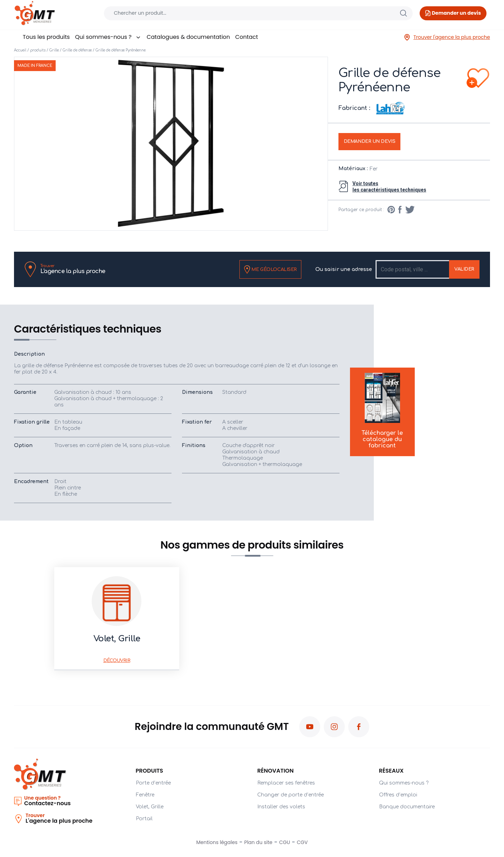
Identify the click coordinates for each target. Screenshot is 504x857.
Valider (464, 269)
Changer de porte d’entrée (290, 795)
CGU (285, 842)
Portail (144, 819)
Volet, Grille (150, 807)
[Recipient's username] (413, 269)
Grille (54, 50)
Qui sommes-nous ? (108, 37)
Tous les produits (46, 37)
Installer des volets (281, 807)
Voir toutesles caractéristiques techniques (389, 187)
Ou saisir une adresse (344, 269)
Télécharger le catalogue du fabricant (382, 412)
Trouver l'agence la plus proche (447, 37)
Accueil (20, 50)
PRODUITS (150, 771)
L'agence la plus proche (73, 269)
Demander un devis (370, 141)
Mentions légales (217, 842)
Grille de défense (77, 50)
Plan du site (258, 842)
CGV (302, 842)
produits (38, 50)
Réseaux (391, 771)
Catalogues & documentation (188, 37)
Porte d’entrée (153, 783)
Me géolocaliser (270, 270)
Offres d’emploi (398, 795)
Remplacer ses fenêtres (286, 783)
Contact (247, 37)
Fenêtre (145, 795)
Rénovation (275, 771)
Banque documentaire (407, 807)
